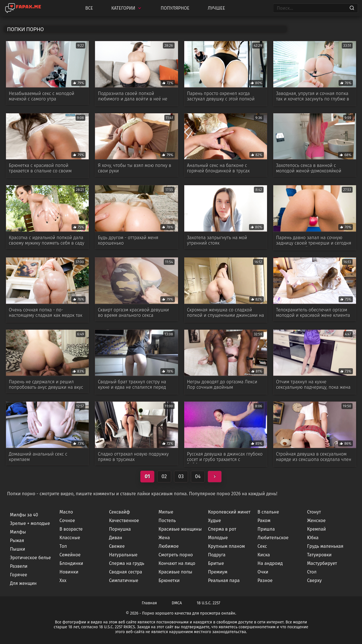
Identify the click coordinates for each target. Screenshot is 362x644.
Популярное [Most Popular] (175, 8)
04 (198, 476)
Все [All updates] (89, 8)
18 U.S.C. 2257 (209, 603)
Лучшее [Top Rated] (216, 8)
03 (181, 476)
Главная (149, 603)
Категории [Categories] (127, 8)
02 (164, 476)
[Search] (352, 8)
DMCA (177, 603)
